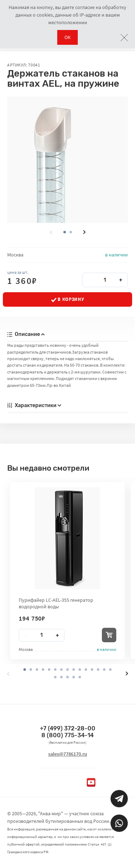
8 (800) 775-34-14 (67, 735)
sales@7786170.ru (68, 754)
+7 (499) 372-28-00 (68, 728)
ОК (67, 37)
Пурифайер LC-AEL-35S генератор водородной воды (56, 603)
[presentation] (51, 232)
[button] (71, 232)
